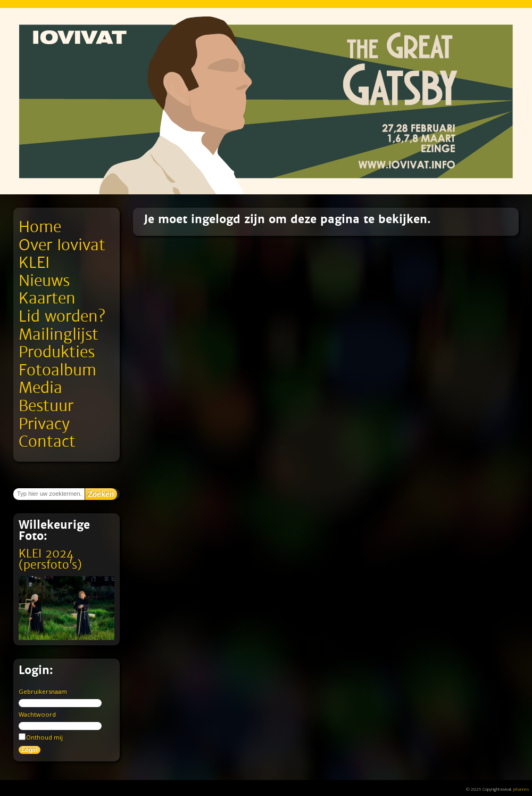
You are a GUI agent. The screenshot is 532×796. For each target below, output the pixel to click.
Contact (47, 442)
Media (40, 388)
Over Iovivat (62, 245)
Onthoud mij (41, 737)
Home (40, 227)
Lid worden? (62, 317)
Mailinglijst (59, 335)
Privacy (44, 424)
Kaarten (47, 298)
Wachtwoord (37, 714)
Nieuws (44, 281)
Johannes (521, 789)
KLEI (34, 263)
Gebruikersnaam (43, 691)
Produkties (57, 352)
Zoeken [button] (101, 494)
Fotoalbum (57, 370)
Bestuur (46, 406)
